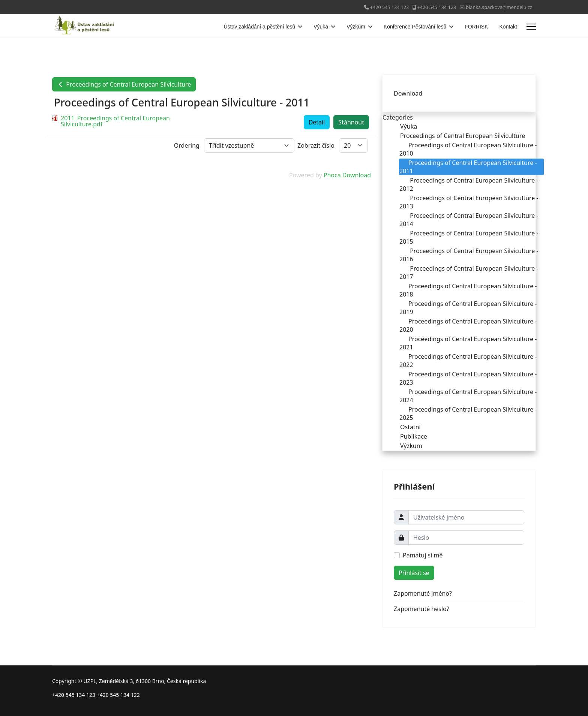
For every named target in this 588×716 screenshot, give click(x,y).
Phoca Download (347, 175)
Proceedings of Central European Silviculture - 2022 (468, 361)
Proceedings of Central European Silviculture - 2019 (468, 308)
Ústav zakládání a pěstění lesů (260, 27)
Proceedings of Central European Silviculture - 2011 (468, 167)
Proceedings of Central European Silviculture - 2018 (468, 290)
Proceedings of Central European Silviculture (124, 84)
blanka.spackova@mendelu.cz (499, 7)
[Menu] (531, 27)
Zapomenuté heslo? (421, 609)
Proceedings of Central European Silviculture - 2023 (468, 378)
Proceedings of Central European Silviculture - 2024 (468, 396)
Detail (317, 122)
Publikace (409, 436)
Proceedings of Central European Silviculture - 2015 (469, 237)
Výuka (321, 27)
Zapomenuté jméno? (423, 593)
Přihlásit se (414, 573)
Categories (398, 117)
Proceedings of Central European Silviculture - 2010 (468, 149)
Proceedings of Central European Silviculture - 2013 (469, 202)
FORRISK (476, 27)
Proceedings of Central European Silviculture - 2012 (469, 184)
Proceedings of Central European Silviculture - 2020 (468, 325)
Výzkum (356, 27)
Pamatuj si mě (423, 555)
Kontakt (508, 27)
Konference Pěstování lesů (415, 27)
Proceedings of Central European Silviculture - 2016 (469, 255)
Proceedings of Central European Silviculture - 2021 (468, 343)
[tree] (459, 286)
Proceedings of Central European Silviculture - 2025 (468, 413)
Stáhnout (351, 122)
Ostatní (406, 427)
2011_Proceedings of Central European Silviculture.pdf (115, 121)
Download (408, 93)
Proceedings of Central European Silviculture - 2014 (469, 220)
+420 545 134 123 (389, 7)
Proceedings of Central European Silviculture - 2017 (469, 273)
